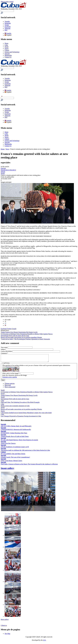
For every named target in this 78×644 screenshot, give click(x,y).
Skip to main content (7, 2)
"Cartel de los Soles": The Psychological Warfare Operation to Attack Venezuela (25, 339)
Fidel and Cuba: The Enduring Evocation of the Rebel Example (20, 404)
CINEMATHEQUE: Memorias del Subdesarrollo (16, 431)
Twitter (7, 25)
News (7, 149)
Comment (4, 353)
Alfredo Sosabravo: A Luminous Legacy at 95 (15, 448)
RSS (6, 30)
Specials (7, 54)
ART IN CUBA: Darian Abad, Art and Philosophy (16, 427)
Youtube (7, 21)
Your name (4, 347)
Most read (8, 387)
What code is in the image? (11, 375)
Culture (7, 50)
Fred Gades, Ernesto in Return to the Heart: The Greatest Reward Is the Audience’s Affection (29, 466)
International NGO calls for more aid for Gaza (15, 336)
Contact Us (8, 57)
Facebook (8, 27)
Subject (3, 349)
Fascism (3, 168)
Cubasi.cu (4, 627)
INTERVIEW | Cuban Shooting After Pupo (14, 434)
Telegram (7, 28)
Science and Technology (12, 52)
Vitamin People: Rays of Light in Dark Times (15, 438)
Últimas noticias (10, 385)
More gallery (5, 621)
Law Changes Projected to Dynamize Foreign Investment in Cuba (21, 418)
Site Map (7, 635)
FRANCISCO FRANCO (8, 170)
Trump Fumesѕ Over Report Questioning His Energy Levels (19, 332)
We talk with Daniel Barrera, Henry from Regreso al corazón (19, 441)
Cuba (6, 45)
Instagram (8, 23)
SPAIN (3, 172)
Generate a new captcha (10, 378)
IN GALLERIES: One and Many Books (13, 455)
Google (14, 329)
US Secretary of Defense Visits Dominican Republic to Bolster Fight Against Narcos (27, 334)
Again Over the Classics (8, 445)
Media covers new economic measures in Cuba (15, 407)
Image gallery (7, 470)
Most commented (10, 388)
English (8, 33)
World (6, 47)
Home (6, 43)
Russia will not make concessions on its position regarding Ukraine (21, 337)
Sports (7, 48)
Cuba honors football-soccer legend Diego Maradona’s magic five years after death (26, 414)
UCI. (45, 642)
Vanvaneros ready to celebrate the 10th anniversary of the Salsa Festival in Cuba (25, 452)
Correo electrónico (7, 351)
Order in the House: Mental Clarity (11, 462)
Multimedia (8, 55)
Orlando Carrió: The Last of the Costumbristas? (15, 459)
